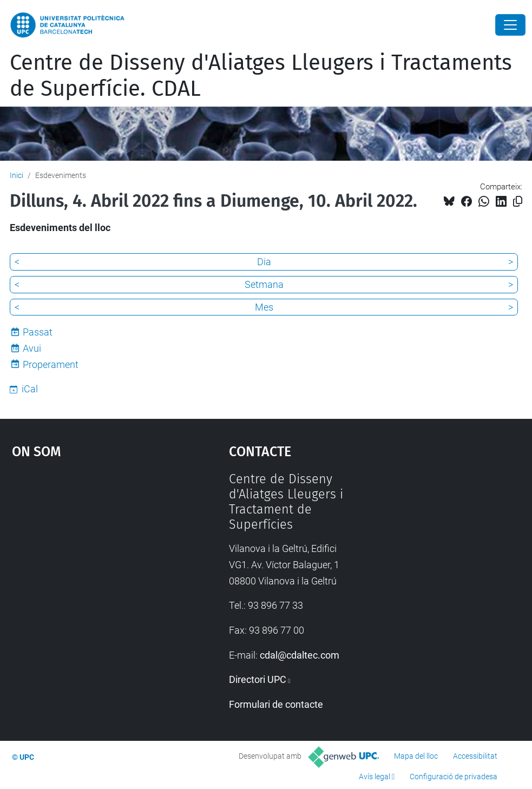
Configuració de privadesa (454, 777)
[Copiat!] (518, 202)
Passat (38, 332)
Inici (17, 175)
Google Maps (92, 553)
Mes (264, 307)
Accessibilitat (475, 756)
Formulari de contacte (276, 704)
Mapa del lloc (416, 756)
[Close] (510, 25)
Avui (32, 348)
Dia (264, 262)
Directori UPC (258, 679)
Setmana (264, 284)
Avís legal (375, 777)
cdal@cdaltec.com (300, 655)
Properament (51, 364)
